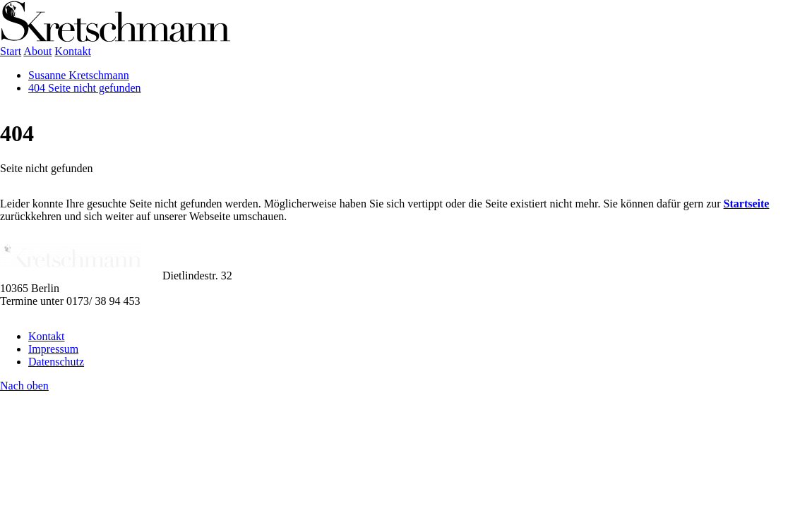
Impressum (53, 349)
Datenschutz (56, 362)
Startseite (747, 204)
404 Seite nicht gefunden (85, 88)
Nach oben (24, 386)
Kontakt (47, 336)
